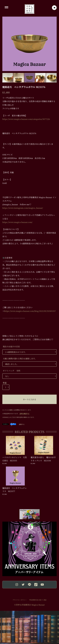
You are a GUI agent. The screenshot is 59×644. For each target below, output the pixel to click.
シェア (13, 424)
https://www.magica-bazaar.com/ (17, 222)
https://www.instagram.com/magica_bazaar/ (23, 208)
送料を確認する (24, 414)
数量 (5, 383)
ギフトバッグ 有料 (12, 371)
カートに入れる (29, 399)
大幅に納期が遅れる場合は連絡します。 (20, 358)
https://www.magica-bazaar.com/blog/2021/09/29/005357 (30, 311)
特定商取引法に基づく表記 (38, 600)
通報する (22, 424)
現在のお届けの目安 (11, 346)
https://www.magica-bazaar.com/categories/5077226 (26, 119)
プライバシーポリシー (20, 600)
